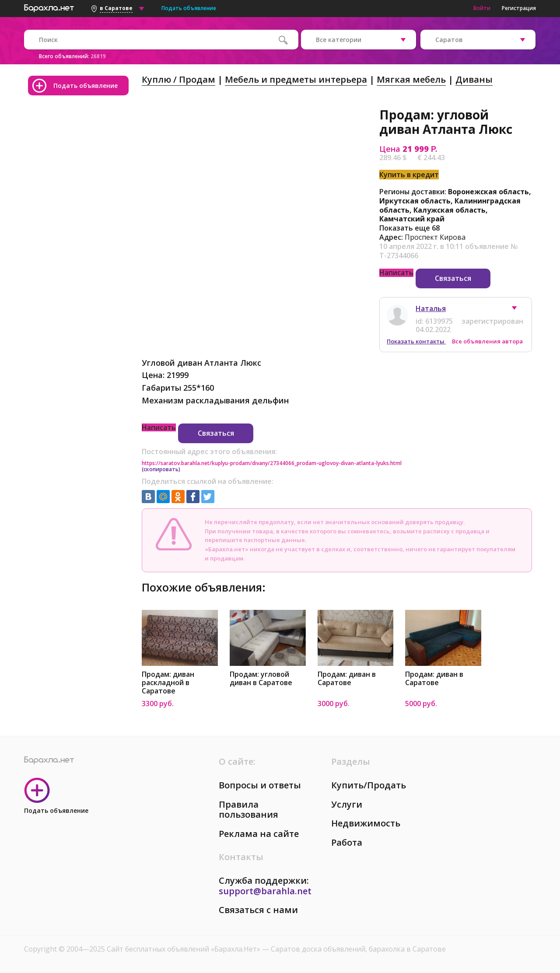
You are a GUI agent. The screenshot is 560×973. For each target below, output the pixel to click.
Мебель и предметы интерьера (296, 79)
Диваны (474, 79)
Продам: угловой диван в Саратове (261, 679)
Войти (482, 8)
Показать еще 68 (409, 228)
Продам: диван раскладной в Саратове (168, 683)
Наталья (431, 308)
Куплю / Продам (178, 79)
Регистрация (519, 8)
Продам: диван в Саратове (347, 679)
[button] (518, 310)
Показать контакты (416, 341)
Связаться (453, 278)
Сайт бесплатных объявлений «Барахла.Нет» (184, 949)
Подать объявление (189, 8)
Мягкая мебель (411, 79)
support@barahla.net (265, 891)
